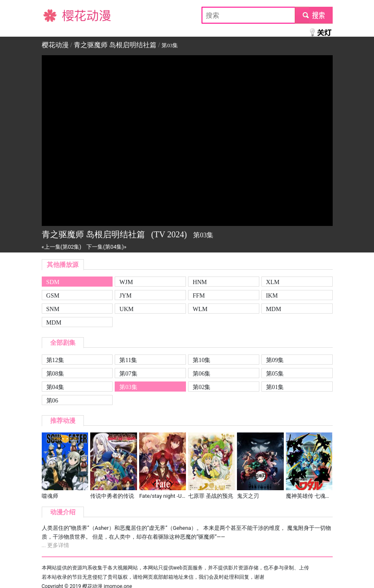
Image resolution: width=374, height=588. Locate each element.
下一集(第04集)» (106, 247)
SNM (53, 309)
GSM (53, 295)
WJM (126, 282)
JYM (125, 295)
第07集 (128, 373)
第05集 (275, 373)
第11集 (128, 360)
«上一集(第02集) (62, 247)
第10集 (202, 360)
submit (313, 15)
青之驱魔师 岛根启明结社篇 (115, 45)
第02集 (202, 387)
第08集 (55, 373)
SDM (53, 282)
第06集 (202, 373)
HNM (200, 282)
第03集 (128, 387)
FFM (199, 295)
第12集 (55, 360)
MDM (274, 309)
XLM (273, 282)
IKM (272, 295)
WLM (200, 309)
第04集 (55, 387)
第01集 (275, 387)
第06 (52, 400)
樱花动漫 (55, 15)
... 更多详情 (55, 545)
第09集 (275, 360)
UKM (126, 309)
